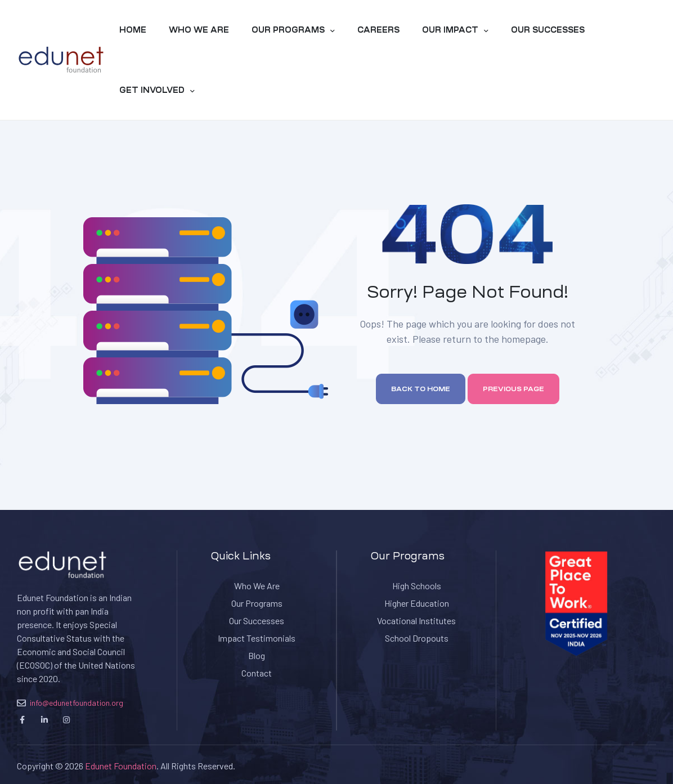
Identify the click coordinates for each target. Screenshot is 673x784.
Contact (257, 673)
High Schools (417, 586)
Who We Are (257, 586)
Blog (257, 655)
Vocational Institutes (416, 621)
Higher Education (417, 603)
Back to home (421, 389)
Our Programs (257, 603)
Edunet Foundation (121, 766)
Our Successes (257, 621)
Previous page (513, 389)
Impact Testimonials (257, 638)
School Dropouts (417, 638)
